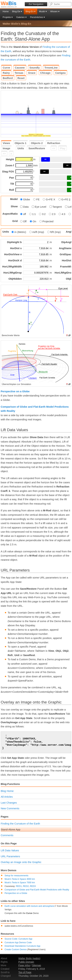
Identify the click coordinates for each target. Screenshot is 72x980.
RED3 (33, 886)
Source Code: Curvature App (18, 939)
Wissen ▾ (55, 11)
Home (6, 11)
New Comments (10, 808)
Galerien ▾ (21, 17)
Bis (9, 3)
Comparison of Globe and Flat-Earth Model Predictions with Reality (37, 890)
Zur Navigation (36, 4)
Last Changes (9, 803)
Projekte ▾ (8, 17)
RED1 (19, 886)
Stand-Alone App (11, 829)
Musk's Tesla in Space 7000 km (20, 883)
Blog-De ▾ (17, 11)
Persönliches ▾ (37, 17)
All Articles (7, 797)
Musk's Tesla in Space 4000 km (20, 879)
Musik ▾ (43, 11)
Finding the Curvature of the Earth (20, 824)
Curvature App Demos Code (18, 943)
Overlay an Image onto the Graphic (21, 862)
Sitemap (36, 965)
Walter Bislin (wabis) (29, 958)
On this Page (9, 843)
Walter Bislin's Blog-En (17, 24)
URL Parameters (10, 856)
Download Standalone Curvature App (22, 946)
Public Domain (26, 962)
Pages (5, 817)
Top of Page (25, 972)
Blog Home (7, 791)
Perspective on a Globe (15, 391)
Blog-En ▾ (31, 11)
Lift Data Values (10, 850)
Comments (7, 835)
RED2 (26, 886)
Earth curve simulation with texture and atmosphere (30, 906)
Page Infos (24, 965)
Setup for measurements (16, 876)
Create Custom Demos (16, 949)
